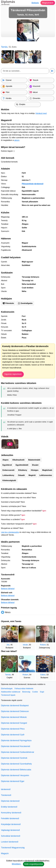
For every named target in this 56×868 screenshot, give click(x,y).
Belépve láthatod (8, 589)
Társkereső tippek (8, 695)
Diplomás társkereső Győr (13, 735)
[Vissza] (5, 637)
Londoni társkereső (10, 842)
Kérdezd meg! (41, 113)
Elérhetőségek (7, 689)
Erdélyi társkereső (9, 807)
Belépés (35, 3)
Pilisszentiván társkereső (33, 184)
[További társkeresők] (51, 637)
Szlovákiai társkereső (11, 836)
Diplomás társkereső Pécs (13, 729)
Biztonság (26, 692)
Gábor (43, 675)
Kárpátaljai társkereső (11, 824)
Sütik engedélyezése (34, 864)
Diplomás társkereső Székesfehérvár (18, 752)
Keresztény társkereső (11, 813)
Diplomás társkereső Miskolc (14, 717)
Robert (43, 645)
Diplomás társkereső (10, 801)
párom (17, 140)
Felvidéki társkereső (10, 818)
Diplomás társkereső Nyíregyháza (16, 740)
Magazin (5, 853)
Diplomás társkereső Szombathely (16, 764)
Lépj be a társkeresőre (10, 532)
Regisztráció (48, 3)
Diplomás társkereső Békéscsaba (16, 770)
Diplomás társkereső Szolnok (14, 758)
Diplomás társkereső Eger (13, 781)
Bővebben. (17, 864)
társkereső (6, 789)
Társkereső (6, 795)
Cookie (35, 692)
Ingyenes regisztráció (13, 374)
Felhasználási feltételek (24, 689)
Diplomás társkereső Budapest (15, 706)
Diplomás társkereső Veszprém (15, 775)
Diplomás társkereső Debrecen (15, 711)
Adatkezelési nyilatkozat (11, 692)
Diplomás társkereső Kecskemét (16, 746)
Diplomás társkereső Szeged (14, 723)
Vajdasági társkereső (10, 830)
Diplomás (8, 3)
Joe (8, 645)
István (25, 645)
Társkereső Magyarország (13, 848)
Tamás (8, 675)
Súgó (42, 692)
